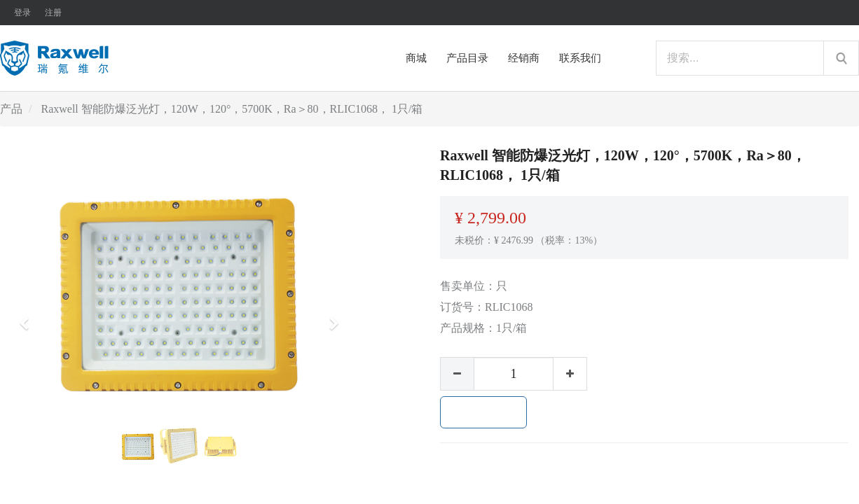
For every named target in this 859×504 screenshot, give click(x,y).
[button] (29, 317)
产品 (11, 109)
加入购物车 (483, 412)
